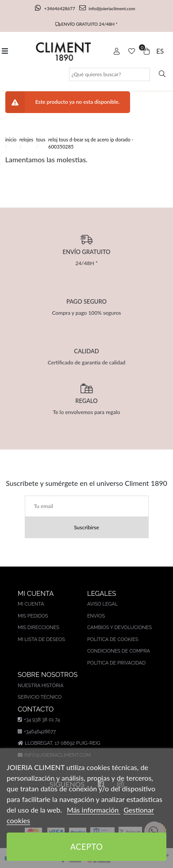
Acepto (87, 847)
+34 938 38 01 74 (39, 720)
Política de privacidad (116, 663)
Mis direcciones (38, 628)
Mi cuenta (31, 604)
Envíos (96, 616)
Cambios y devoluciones (119, 628)
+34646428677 (56, 8)
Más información (94, 810)
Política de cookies (113, 639)
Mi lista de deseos (41, 639)
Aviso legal (102, 604)
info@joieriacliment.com (107, 8)
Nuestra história (40, 686)
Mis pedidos (33, 616)
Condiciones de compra (119, 651)
